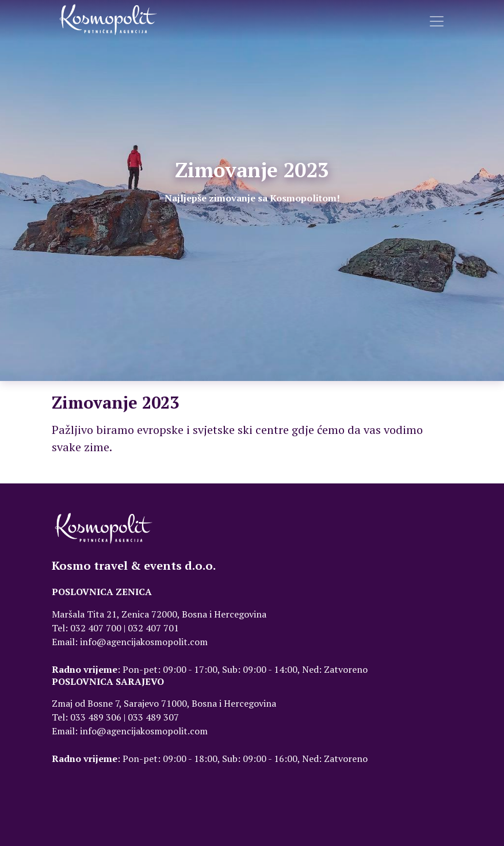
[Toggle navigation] (437, 21)
